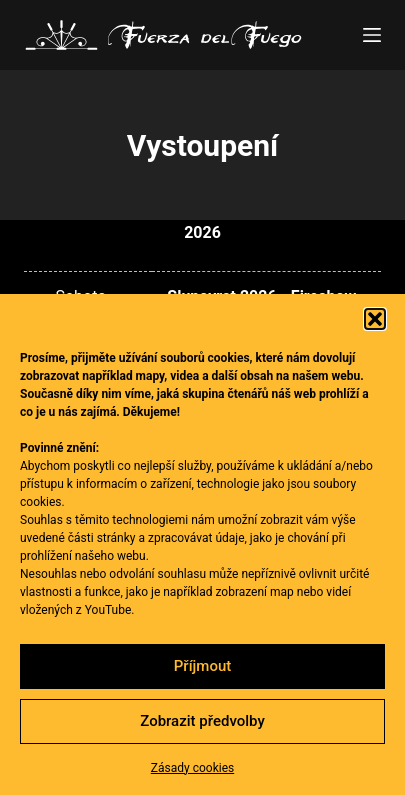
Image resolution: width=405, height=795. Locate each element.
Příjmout (202, 666)
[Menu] (372, 35)
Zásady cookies (192, 768)
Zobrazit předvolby (202, 721)
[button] (375, 319)
